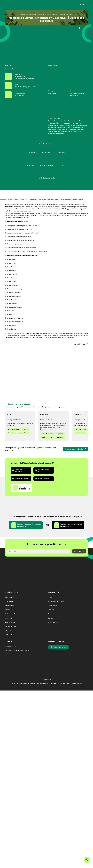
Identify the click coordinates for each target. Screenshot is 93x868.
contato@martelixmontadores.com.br (17, 650)
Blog (50, 614)
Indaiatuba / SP (10, 606)
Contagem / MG (10, 614)
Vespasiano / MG (10, 626)
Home (50, 597)
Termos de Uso (53, 622)
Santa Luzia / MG (10, 635)
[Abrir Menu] (84, 4)
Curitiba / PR (9, 601)
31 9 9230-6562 (10, 646)
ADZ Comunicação (68, 683)
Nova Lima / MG (10, 622)
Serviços (51, 610)
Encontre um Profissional (56, 601)
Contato (51, 618)
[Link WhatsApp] (87, 859)
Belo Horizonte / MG (11, 597)
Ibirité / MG (8, 631)
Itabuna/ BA (9, 610)
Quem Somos (53, 606)
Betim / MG (8, 618)
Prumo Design (79, 683)
